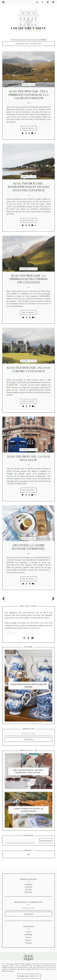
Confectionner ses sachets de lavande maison (28, 810)
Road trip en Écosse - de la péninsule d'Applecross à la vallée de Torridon (29, 95)
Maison (28, 940)
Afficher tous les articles (28, 44)
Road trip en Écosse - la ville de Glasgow (29, 458)
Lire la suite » (29, 128)
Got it (36, 976)
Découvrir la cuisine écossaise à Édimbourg (29, 547)
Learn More (24, 976)
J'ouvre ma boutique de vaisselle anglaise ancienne (28, 686)
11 (34, 495)
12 (34, 133)
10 (34, 225)
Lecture (28, 937)
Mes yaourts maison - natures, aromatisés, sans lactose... (28, 771)
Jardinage (28, 934)
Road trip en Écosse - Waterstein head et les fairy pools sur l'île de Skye (28, 187)
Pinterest (28, 887)
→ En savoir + (10, 633)
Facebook (28, 892)
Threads (28, 889)
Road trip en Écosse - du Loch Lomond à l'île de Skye (28, 369)
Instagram (28, 884)
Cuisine (28, 932)
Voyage (29, 943)
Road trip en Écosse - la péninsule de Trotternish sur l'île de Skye (28, 279)
